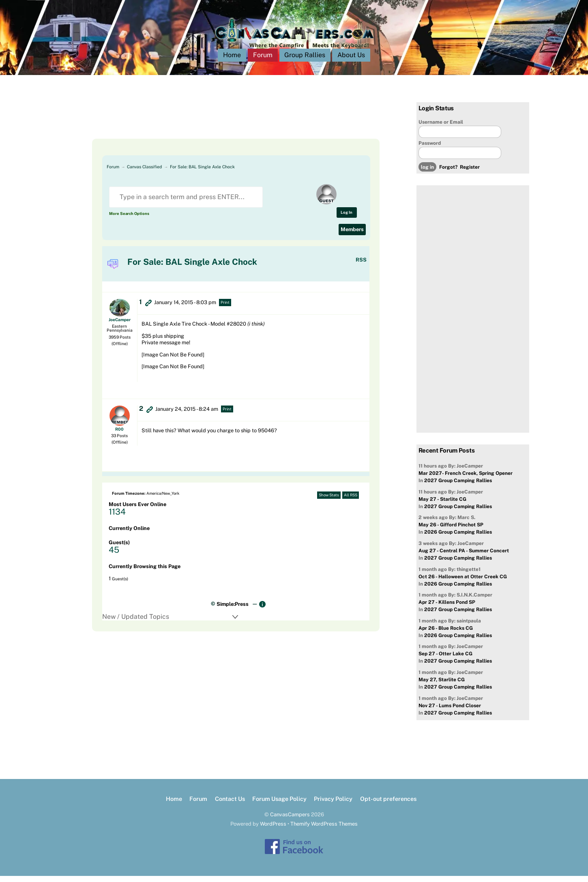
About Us (351, 61)
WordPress (273, 830)
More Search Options (129, 220)
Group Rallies (305, 61)
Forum (263, 61)
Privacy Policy (333, 805)
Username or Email (441, 128)
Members (352, 235)
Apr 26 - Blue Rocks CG (446, 634)
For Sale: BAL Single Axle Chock (202, 173)
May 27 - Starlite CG (442, 505)
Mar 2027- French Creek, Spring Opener (466, 480)
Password (430, 149)
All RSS (351, 501)
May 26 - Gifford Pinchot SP (451, 531)
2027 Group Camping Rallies (458, 487)
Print (225, 309)
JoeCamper (120, 326)
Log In (347, 218)
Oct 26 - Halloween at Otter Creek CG (463, 583)
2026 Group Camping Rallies (458, 539)
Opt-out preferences (388, 805)
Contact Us (230, 805)
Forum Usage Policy (279, 805)
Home (232, 61)
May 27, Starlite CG (442, 686)
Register (470, 174)
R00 (119, 435)
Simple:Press (233, 610)
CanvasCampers (290, 821)
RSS (361, 266)
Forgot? (448, 174)
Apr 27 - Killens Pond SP (447, 609)
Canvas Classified (144, 173)
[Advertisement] (226, 127)
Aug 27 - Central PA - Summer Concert (464, 557)
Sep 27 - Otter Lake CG (445, 660)
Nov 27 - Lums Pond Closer (450, 712)
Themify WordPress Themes (324, 830)
